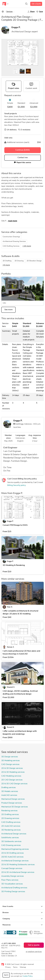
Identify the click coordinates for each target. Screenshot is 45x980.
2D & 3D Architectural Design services (18, 872)
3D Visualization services (12, 884)
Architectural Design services (14, 834)
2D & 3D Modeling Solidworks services (18, 865)
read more (13, 221)
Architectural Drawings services (15, 861)
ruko (4, 303)
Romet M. (11, 727)
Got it (6, 975)
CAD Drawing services (11, 845)
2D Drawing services (10, 818)
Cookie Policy (27, 976)
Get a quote (34, 945)
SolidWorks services (10, 838)
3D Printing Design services (13, 892)
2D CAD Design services (12, 780)
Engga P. (16, 28)
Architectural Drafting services (14, 888)
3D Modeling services (10, 761)
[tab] (14, 86)
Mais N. (10, 607)
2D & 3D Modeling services (13, 772)
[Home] (3, 12)
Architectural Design (23, 12)
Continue (22, 150)
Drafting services (9, 788)
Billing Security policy (16, 485)
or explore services (34, 952)
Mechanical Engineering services (15, 849)
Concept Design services (12, 869)
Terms (15, 967)
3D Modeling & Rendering (14, 565)
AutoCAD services (9, 795)
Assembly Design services (13, 876)
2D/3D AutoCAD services (12, 857)
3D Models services (10, 791)
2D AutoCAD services (11, 826)
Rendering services (9, 811)
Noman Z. (11, 647)
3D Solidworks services (11, 842)
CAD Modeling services (11, 776)
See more (8, 310)
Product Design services (12, 803)
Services (9, 12)
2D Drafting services (10, 815)
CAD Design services (10, 764)
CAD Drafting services (11, 822)
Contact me (23, 158)
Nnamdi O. (11, 687)
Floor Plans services (10, 880)
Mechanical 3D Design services (15, 807)
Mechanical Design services (13, 799)
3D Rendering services (11, 830)
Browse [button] (23, 913)
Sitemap (23, 967)
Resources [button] (23, 925)
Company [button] (23, 919)
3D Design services (10, 757)
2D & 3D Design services (12, 768)
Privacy (8, 967)
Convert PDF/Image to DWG (15, 525)
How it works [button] (23, 906)
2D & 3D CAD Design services (14, 784)
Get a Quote (36, 4)
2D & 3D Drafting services (13, 853)
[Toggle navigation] (5, 4)
